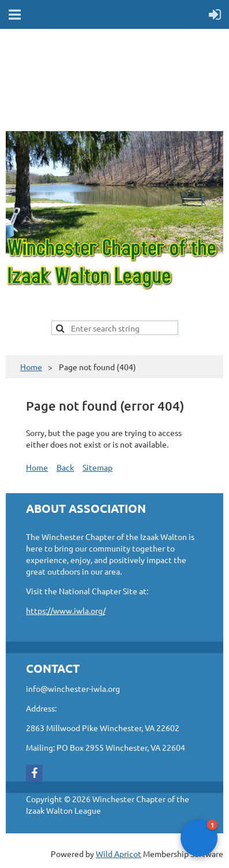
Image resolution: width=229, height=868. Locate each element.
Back (65, 467)
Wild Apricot (119, 854)
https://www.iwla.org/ (66, 610)
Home (31, 367)
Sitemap (97, 467)
